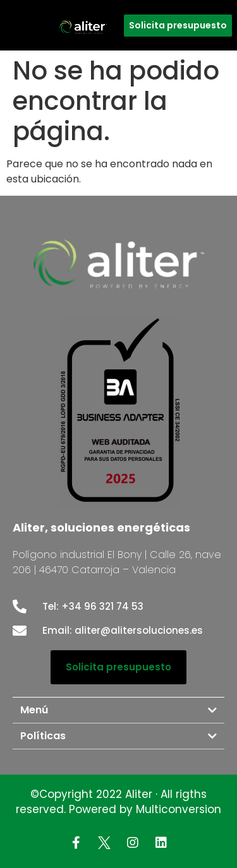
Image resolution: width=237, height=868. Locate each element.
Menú (34, 710)
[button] (178, 26)
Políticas (43, 736)
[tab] (118, 710)
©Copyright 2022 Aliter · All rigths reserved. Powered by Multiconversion (118, 802)
